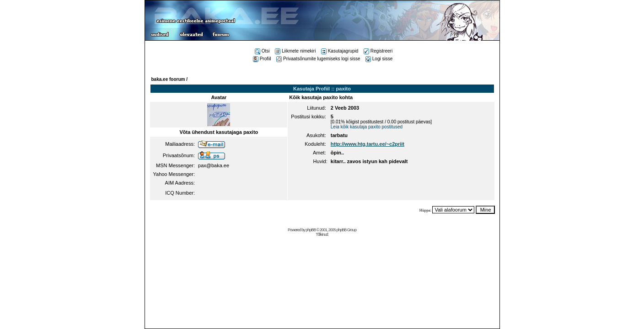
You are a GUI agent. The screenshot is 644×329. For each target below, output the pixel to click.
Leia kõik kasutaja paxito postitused (367, 127)
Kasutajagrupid (340, 51)
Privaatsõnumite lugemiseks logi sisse (318, 59)
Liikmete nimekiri (295, 51)
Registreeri (378, 51)
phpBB (311, 230)
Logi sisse (379, 59)
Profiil (262, 59)
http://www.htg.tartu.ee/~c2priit (368, 144)
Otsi (262, 51)
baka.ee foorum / (169, 79)
